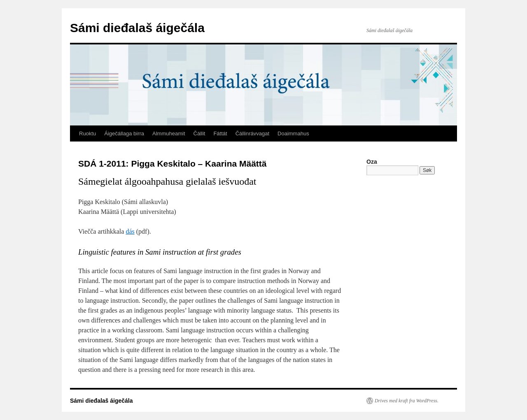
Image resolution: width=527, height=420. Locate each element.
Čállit (199, 133)
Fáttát (220, 133)
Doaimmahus (293, 133)
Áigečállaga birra (124, 133)
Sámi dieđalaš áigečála (137, 28)
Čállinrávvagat (252, 133)
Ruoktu (87, 133)
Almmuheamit (169, 133)
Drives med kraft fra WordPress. (407, 401)
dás (130, 231)
